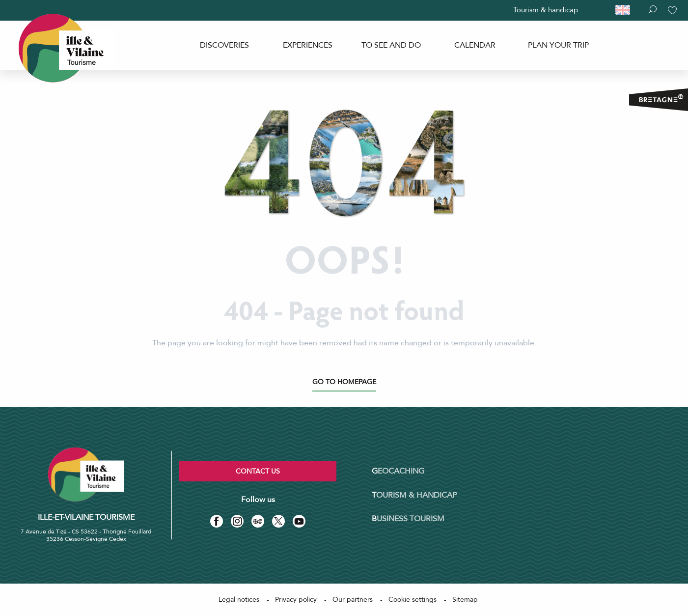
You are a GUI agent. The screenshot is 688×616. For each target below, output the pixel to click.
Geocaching (398, 471)
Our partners (353, 600)
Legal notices (239, 600)
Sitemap (465, 600)
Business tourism (408, 519)
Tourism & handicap (546, 10)
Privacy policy (296, 600)
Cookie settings (413, 600)
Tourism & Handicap (414, 495)
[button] (627, 10)
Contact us (258, 471)
